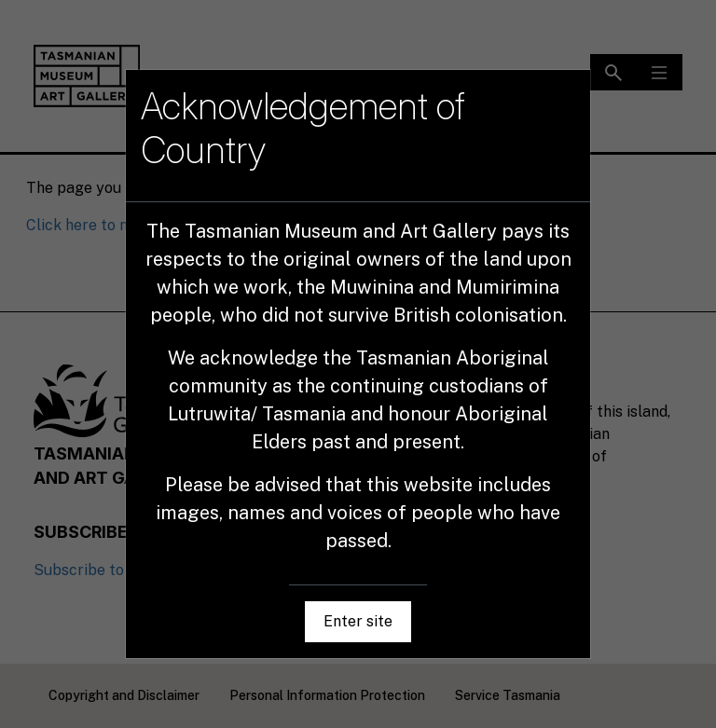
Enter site (358, 621)
